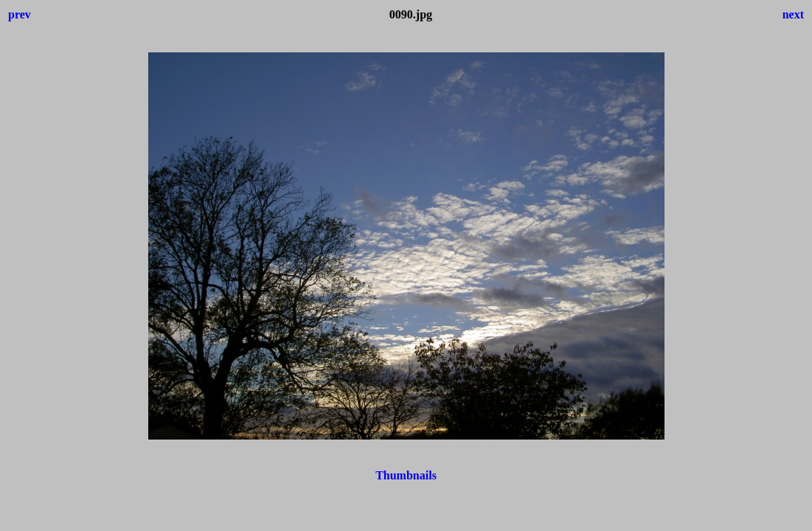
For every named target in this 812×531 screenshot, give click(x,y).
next (793, 14)
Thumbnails (406, 475)
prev (20, 14)
